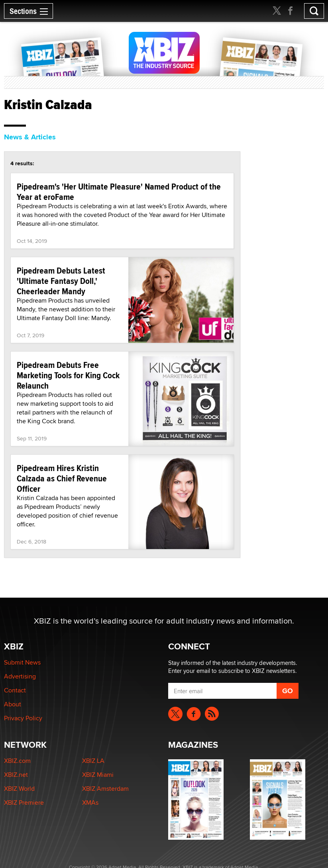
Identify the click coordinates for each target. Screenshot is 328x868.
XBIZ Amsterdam (105, 789)
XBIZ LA (93, 761)
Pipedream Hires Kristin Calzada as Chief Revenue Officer (62, 478)
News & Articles (30, 137)
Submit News (22, 662)
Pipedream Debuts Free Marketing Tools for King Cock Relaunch (68, 375)
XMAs (90, 803)
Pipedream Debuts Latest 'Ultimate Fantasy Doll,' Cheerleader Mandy (61, 281)
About (13, 704)
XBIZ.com (17, 761)
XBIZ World (19, 789)
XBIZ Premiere (24, 803)
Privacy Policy (23, 718)
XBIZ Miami (98, 775)
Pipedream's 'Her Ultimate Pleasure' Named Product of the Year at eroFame (119, 192)
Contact (15, 690)
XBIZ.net (16, 775)
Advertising (20, 676)
